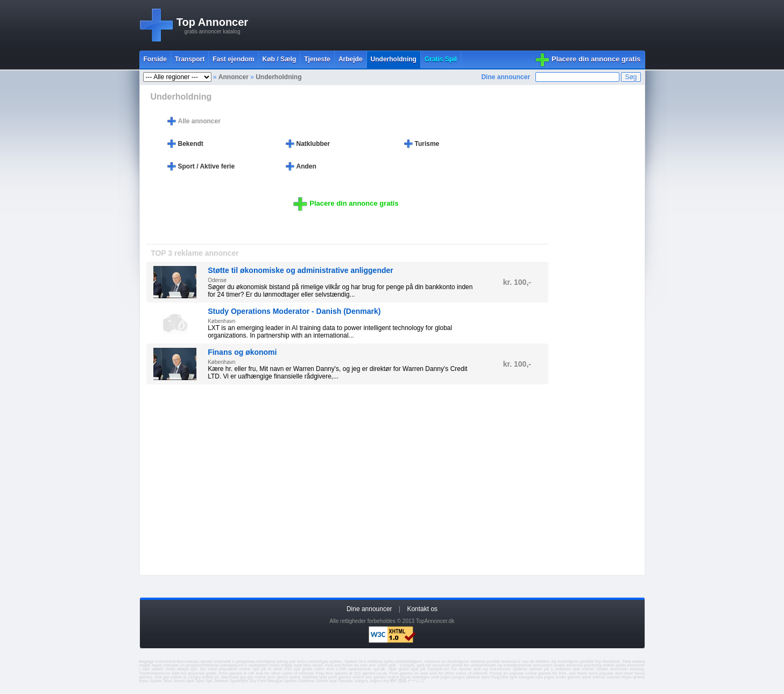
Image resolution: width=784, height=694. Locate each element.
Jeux (168, 681)
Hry (385, 681)
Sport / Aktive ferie (207, 166)
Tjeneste (317, 59)
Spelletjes (239, 681)
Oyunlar (345, 681)
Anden (306, 166)
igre (514, 677)
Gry (253, 681)
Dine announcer (506, 77)
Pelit (262, 681)
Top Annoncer (212, 22)
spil (194, 669)
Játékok (221, 681)
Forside (155, 59)
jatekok (473, 677)
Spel (200, 681)
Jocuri (179, 681)
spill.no (423, 665)
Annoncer (234, 77)
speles (206, 661)
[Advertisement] (449, 25)
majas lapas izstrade (159, 665)
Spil (209, 681)
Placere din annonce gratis (596, 59)
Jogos (375, 681)
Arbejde (351, 59)
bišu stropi (313, 665)
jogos (446, 677)
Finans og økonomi (242, 352)
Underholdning (394, 59)
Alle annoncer (199, 121)
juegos (458, 677)
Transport (190, 59)
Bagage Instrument (158, 661)
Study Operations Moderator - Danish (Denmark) (294, 311)
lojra (485, 677)
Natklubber (313, 144)
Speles (291, 681)
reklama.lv (511, 661)
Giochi (322, 681)
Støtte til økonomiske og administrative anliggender (301, 270)
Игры (627, 677)
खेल (393, 681)
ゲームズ (416, 681)
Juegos (361, 681)
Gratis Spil (441, 59)
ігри (539, 677)
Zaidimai (306, 681)
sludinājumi (568, 661)
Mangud (275, 681)
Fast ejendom (233, 59)
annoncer (542, 665)
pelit (436, 677)
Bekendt (191, 144)
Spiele (156, 681)
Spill (190, 681)
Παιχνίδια (500, 677)
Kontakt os (422, 609)
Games (613, 677)
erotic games (568, 677)
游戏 (402, 681)
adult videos (593, 677)
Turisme (427, 144)
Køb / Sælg (280, 59)
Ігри (333, 681)
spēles (336, 661)
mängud (526, 677)
